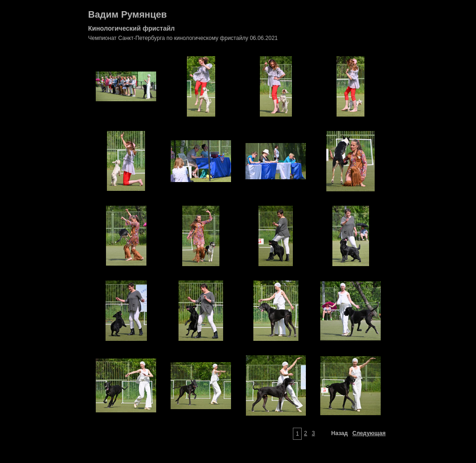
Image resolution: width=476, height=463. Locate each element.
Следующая (369, 433)
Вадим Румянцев (128, 14)
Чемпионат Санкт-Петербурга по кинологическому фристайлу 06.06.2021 (183, 38)
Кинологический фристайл (132, 28)
